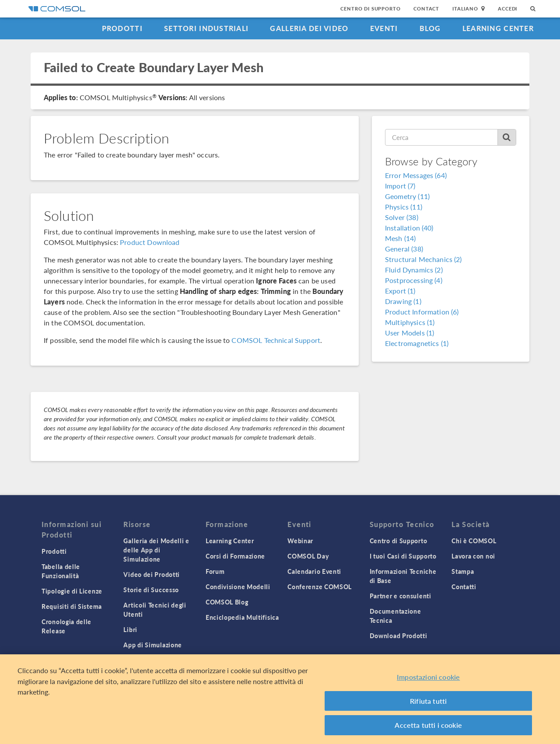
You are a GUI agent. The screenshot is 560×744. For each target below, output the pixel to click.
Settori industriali (206, 28)
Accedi (507, 9)
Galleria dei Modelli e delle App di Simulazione (156, 550)
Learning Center (498, 28)
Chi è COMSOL (474, 541)
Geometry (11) (407, 196)
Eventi (384, 28)
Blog (430, 28)
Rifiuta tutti (428, 701)
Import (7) (400, 186)
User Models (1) (409, 333)
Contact (426, 9)
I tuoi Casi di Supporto (403, 556)
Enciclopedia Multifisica (242, 617)
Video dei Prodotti (152, 574)
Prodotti (122, 28)
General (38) (404, 249)
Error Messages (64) (416, 175)
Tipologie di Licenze (72, 591)
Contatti (464, 587)
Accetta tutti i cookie (428, 725)
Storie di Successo (151, 590)
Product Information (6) (422, 312)
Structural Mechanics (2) (423, 259)
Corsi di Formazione (235, 556)
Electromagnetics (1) (417, 343)
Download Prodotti (399, 636)
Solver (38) (402, 217)
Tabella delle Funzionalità (61, 571)
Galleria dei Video (309, 28)
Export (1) (400, 291)
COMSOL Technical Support (276, 340)
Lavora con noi (473, 556)
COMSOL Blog (227, 602)
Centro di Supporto (370, 9)
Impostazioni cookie (428, 677)
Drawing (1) (403, 301)
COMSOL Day (308, 556)
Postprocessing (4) (414, 280)
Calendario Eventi (314, 571)
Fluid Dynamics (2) (414, 270)
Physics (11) (404, 207)
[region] (280, 699)
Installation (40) (409, 228)
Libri (130, 629)
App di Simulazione (153, 645)
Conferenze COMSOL (320, 587)
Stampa (463, 571)
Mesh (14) (400, 238)
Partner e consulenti (401, 596)
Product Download (150, 242)
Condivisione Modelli (238, 587)
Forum (215, 571)
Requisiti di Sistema (72, 606)
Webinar (300, 541)
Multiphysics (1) (410, 322)
